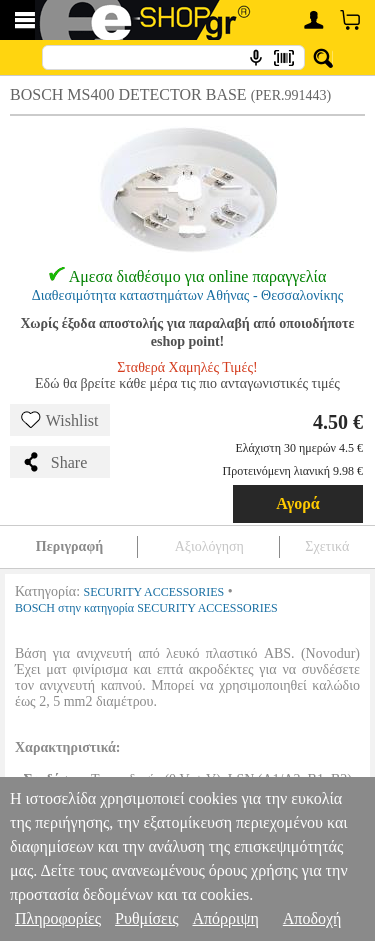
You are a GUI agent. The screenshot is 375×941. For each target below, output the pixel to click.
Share (54, 462)
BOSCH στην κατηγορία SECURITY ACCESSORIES (146, 608)
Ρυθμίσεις (146, 918)
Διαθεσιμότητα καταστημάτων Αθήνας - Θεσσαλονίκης (188, 295)
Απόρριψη (225, 918)
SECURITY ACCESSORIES (154, 592)
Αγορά (298, 503)
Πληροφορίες (58, 918)
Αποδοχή (312, 918)
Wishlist (60, 420)
